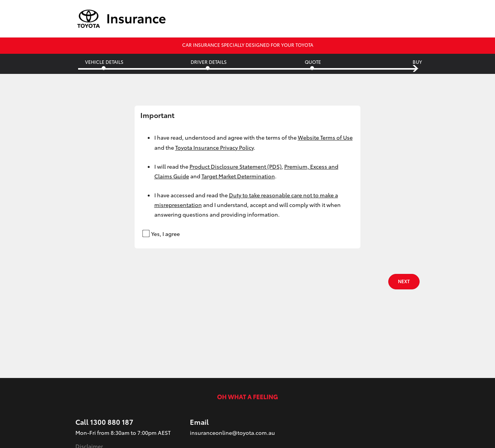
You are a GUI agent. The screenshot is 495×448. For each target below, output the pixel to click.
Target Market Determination (238, 176)
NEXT (404, 281)
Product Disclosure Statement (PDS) (236, 166)
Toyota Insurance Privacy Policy (214, 147)
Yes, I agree (162, 233)
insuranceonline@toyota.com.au (232, 433)
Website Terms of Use (325, 137)
